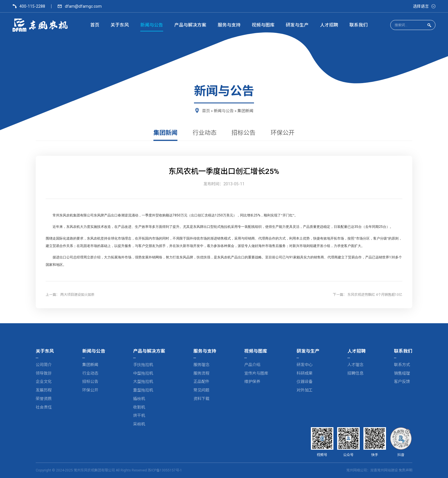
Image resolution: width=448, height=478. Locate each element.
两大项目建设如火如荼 (77, 295)
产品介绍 (252, 365)
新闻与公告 (224, 111)
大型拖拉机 (143, 381)
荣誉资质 (44, 399)
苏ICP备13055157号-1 (165, 470)
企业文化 (44, 381)
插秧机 (139, 399)
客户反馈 (402, 381)
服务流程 (201, 373)
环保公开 (283, 133)
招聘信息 (355, 373)
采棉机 (139, 424)
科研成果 (305, 373)
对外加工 (305, 390)
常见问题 (201, 390)
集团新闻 (245, 111)
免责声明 (405, 470)
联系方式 (402, 365)
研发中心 (305, 365)
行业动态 (205, 133)
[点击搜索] (429, 25)
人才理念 (355, 365)
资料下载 (201, 399)
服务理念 (201, 365)
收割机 (139, 407)
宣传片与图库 (256, 373)
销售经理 (402, 373)
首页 (206, 111)
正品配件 (201, 381)
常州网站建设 (387, 470)
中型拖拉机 (143, 373)
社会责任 (44, 407)
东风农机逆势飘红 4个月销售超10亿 (375, 295)
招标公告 (243, 133)
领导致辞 (44, 373)
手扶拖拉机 (143, 365)
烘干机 (139, 415)
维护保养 (252, 381)
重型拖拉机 (143, 390)
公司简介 (44, 365)
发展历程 (44, 390)
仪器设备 (305, 381)
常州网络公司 (357, 470)
